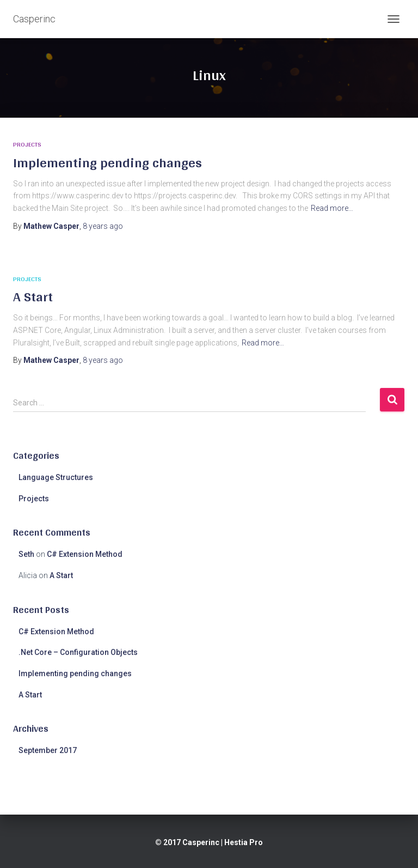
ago (103, 226)
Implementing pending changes (107, 162)
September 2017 (48, 750)
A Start (33, 296)
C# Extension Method (85, 554)
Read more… (332, 208)
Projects (27, 144)
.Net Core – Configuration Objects (78, 652)
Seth (26, 554)
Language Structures (56, 477)
